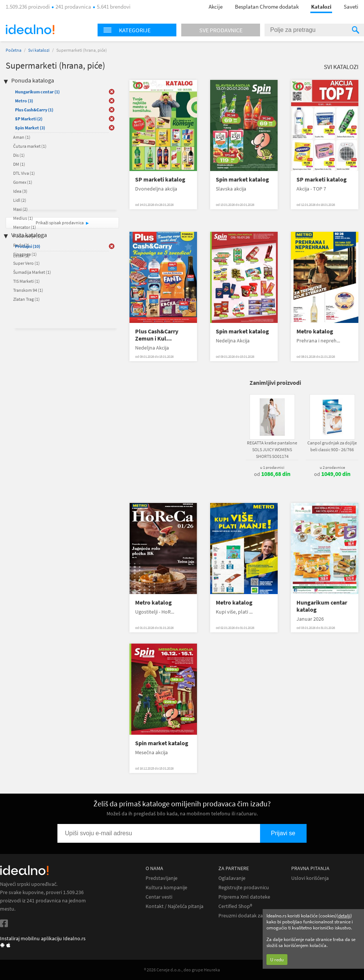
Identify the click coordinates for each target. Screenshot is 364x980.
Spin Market (30, 128)
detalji (344, 916)
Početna (14, 50)
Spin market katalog (242, 179)
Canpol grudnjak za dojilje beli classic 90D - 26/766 (332, 446)
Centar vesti (159, 897)
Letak (21, 256)
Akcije (216, 7)
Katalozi (321, 7)
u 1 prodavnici (272, 467)
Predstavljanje (162, 878)
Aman (22, 137)
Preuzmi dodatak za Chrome (250, 916)
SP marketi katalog (160, 179)
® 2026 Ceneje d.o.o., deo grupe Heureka (182, 970)
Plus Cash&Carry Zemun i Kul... (157, 335)
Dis (19, 155)
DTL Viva (24, 173)
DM (19, 164)
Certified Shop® (235, 906)
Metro (24, 101)
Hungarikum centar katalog (322, 606)
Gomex (23, 182)
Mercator (25, 227)
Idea (20, 191)
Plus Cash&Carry (34, 110)
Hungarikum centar (37, 92)
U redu (277, 960)
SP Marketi (29, 119)
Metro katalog (315, 331)
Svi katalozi (39, 50)
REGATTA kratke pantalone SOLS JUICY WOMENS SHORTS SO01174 (272, 449)
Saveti (351, 7)
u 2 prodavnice (332, 467)
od (272, 474)
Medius (23, 218)
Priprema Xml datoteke (244, 897)
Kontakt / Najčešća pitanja (174, 906)
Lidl (20, 200)
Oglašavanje (232, 878)
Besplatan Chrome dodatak (267, 7)
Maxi (20, 209)
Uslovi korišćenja (310, 878)
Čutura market (30, 146)
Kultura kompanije (166, 888)
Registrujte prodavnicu (244, 888)
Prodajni (28, 246)
